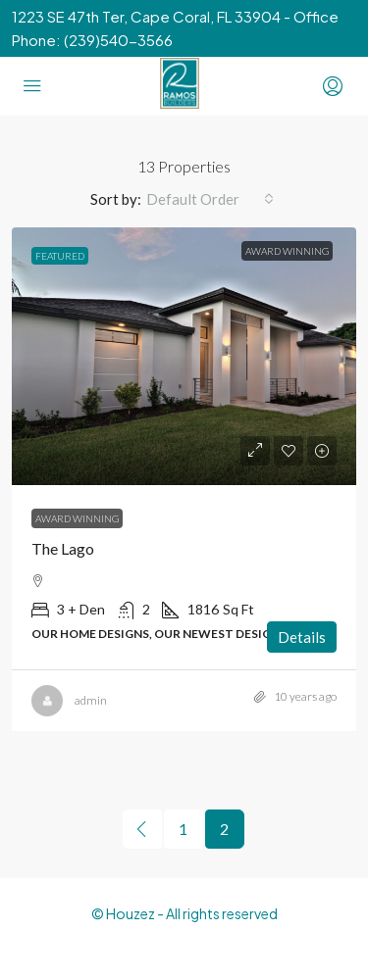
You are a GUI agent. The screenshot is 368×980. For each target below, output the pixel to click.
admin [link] (91, 700)
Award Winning (77, 518)
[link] (184, 356)
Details (302, 637)
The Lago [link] (63, 548)
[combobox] (210, 199)
